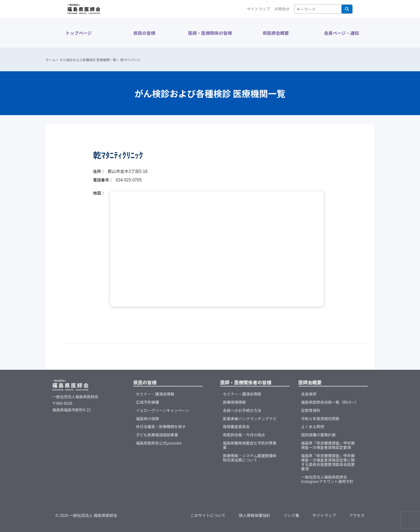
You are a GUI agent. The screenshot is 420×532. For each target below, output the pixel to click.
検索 (347, 9)
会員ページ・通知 (341, 33)
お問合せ (282, 9)
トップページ (79, 33)
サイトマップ (258, 9)
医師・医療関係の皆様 (210, 33)
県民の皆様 (144, 33)
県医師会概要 (276, 33)
